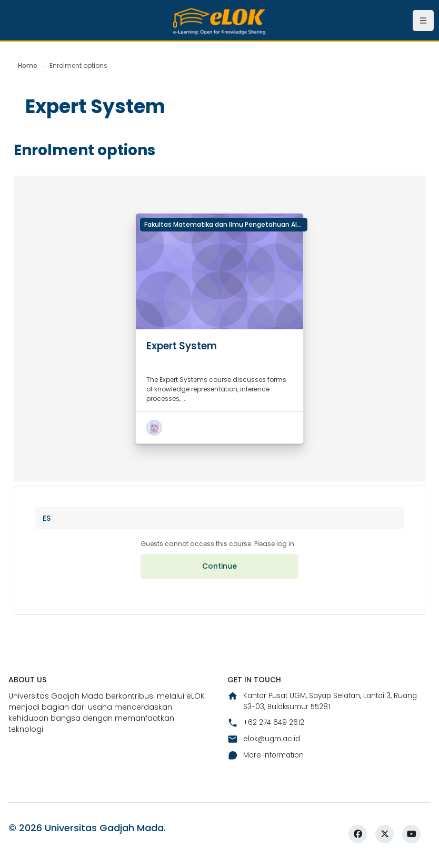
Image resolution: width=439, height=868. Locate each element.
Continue (219, 570)
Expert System (185, 346)
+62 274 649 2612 (266, 728)
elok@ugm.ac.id (266, 744)
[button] (154, 428)
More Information (268, 761)
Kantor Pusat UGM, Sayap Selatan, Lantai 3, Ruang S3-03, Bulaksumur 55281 (328, 706)
